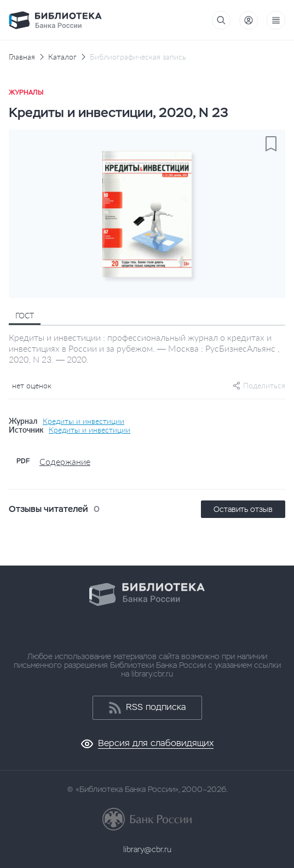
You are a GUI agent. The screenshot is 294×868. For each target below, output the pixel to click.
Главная (22, 57)
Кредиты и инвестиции (83, 421)
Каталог (62, 57)
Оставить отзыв (243, 509)
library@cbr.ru (147, 849)
